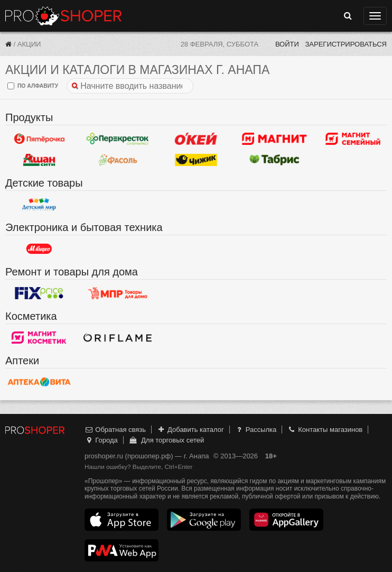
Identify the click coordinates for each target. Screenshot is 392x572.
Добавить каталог (190, 430)
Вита (39, 382)
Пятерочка (39, 139)
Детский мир (39, 204)
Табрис (274, 160)
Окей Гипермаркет (196, 139)
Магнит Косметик (39, 337)
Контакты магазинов (325, 430)
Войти (287, 44)
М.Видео (39, 248)
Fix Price (39, 293)
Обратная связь (115, 430)
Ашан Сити (39, 160)
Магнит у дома (274, 139)
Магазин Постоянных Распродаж (117, 293)
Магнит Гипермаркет (353, 139)
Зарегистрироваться (346, 44)
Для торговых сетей (166, 440)
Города (101, 440)
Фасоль (117, 160)
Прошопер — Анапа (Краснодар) (63, 16)
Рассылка (255, 430)
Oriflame (117, 337)
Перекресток (117, 139)
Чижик (196, 160)
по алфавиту (33, 86)
